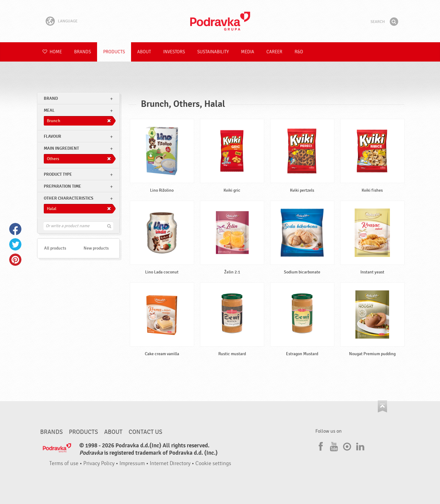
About (144, 52)
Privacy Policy (99, 463)
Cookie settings (213, 463)
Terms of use (64, 463)
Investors (174, 52)
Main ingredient (61, 148)
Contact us (145, 432)
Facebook (15, 229)
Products (114, 52)
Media (248, 52)
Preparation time (62, 186)
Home (52, 52)
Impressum (132, 463)
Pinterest (15, 260)
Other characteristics (69, 198)
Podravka (220, 21)
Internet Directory (170, 463)
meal (49, 110)
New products (96, 248)
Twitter (15, 244)
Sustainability (213, 52)
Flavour (53, 136)
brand (51, 98)
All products (55, 248)
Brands (83, 52)
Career (274, 52)
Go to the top (382, 406)
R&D (299, 52)
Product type (58, 174)
